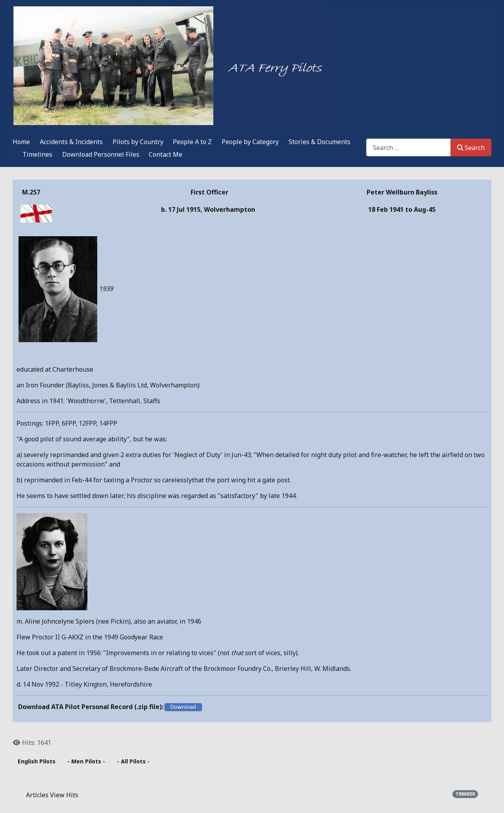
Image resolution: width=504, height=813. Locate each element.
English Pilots (37, 761)
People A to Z (192, 142)
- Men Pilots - (86, 761)
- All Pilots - (133, 761)
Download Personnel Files (101, 154)
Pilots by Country (138, 142)
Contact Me (166, 154)
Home (21, 142)
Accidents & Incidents (71, 142)
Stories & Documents (320, 142)
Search (471, 148)
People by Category (250, 142)
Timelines (37, 154)
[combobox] (409, 147)
